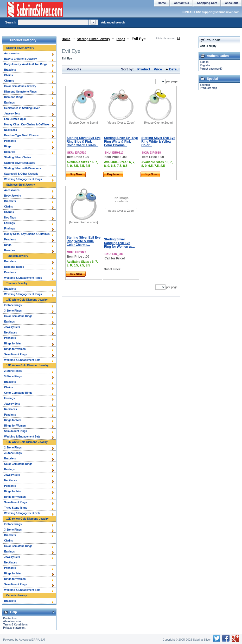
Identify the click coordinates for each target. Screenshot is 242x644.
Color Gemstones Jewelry (20, 86)
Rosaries (10, 152)
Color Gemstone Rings (18, 316)
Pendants (10, 141)
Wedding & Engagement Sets (22, 360)
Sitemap (205, 85)
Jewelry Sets (12, 114)
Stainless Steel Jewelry (21, 185)
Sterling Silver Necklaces (20, 163)
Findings (10, 229)
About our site (12, 621)
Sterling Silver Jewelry (93, 39)
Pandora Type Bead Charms (21, 135)
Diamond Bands (14, 267)
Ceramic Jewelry (17, 595)
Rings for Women (15, 349)
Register (205, 65)
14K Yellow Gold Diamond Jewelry (27, 365)
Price (158, 69)
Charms (9, 81)
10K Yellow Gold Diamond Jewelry (27, 519)
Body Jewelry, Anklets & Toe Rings (26, 64)
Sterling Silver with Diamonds (23, 168)
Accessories (12, 53)
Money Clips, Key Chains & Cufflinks (27, 124)
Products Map (208, 88)
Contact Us (181, 3)
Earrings (9, 103)
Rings (121, 39)
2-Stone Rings (13, 305)
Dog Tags (10, 218)
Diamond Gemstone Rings (20, 92)
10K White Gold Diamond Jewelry (27, 442)
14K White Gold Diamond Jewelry (27, 300)
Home (66, 39)
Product (144, 69)
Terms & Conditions (15, 625)
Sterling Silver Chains (18, 157)
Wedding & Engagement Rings (23, 179)
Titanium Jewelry (17, 283)
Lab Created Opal (15, 119)
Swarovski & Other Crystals (21, 174)
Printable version (165, 38)
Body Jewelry (12, 196)
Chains (8, 75)
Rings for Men (13, 344)
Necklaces (11, 130)
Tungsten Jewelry (17, 256)
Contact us (10, 618)
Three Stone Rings (16, 508)
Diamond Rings (14, 97)
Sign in (204, 62)
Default (175, 69)
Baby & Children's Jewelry (20, 59)
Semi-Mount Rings (16, 354)
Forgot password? (211, 69)
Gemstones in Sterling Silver (22, 108)
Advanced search (113, 22)
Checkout (231, 3)
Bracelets (10, 70)
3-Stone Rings (13, 311)
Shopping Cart (207, 3)
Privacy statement (14, 628)
